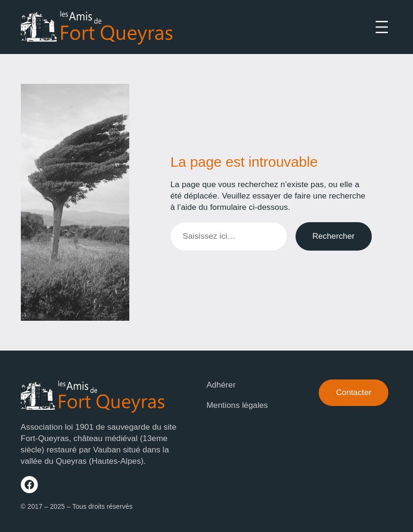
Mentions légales (237, 405)
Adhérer (221, 385)
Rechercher (334, 236)
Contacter (354, 392)
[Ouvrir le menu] (382, 27)
